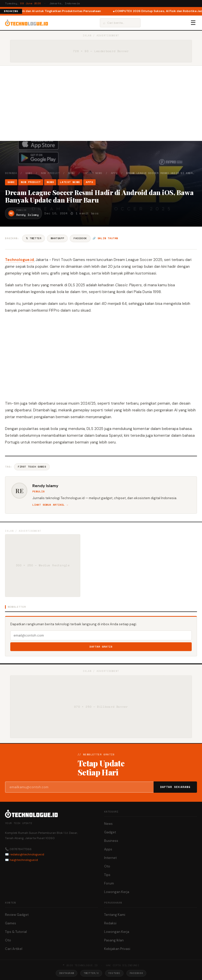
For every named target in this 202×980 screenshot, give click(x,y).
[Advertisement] (101, 103)
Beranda (11, 173)
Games (11, 923)
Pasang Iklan (114, 940)
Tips (107, 875)
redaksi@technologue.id (27, 854)
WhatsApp (57, 238)
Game (29, 173)
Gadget (110, 832)
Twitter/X (91, 973)
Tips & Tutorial (16, 932)
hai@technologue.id (24, 860)
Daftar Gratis (101, 647)
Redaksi (110, 923)
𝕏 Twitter (33, 238)
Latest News (93, 173)
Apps (114, 173)
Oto (107, 866)
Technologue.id (19, 260)
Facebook (80, 238)
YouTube (114, 973)
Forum (109, 883)
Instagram (66, 973)
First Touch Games (32, 467)
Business (111, 841)
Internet (110, 858)
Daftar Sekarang (175, 787)
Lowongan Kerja (117, 892)
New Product (50, 173)
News (72, 173)
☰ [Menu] (193, 23)
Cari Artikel (14, 949)
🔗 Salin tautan (105, 238)
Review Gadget (17, 915)
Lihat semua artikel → (50, 505)
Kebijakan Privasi (117, 949)
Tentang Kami (115, 915)
